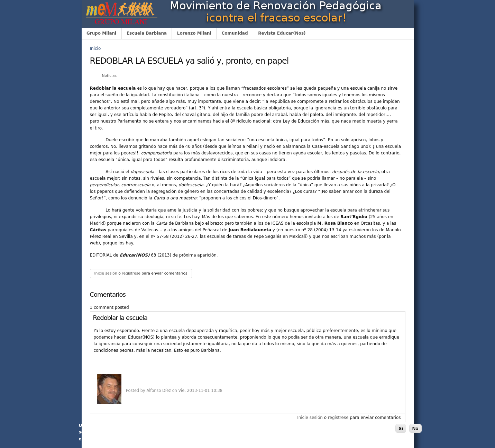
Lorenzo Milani (194, 33)
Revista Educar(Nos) (282, 33)
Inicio (95, 48)
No (415, 428)
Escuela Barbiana (147, 33)
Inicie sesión (106, 273)
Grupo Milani (101, 33)
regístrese (131, 273)
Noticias (109, 76)
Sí (401, 428)
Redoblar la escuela (120, 318)
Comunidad (235, 33)
